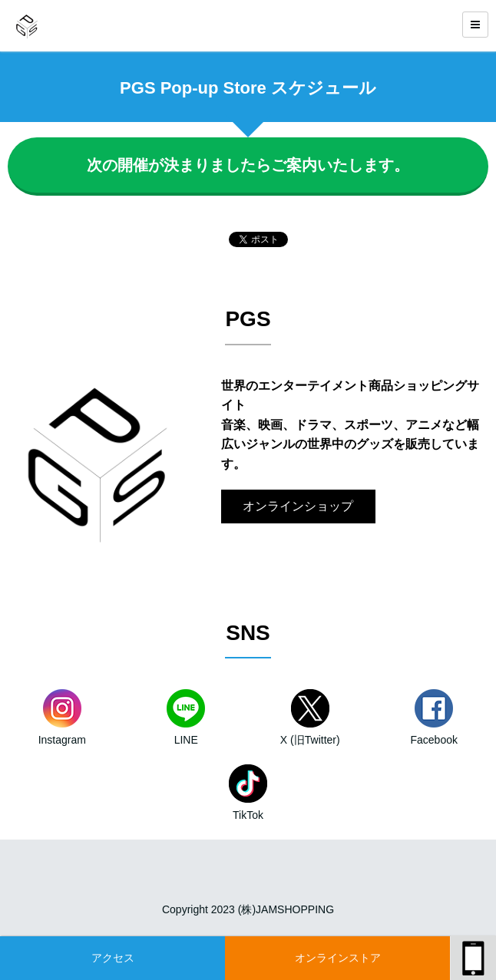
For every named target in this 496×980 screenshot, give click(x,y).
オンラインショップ (298, 506)
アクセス (113, 958)
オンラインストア (338, 958)
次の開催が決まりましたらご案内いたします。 (248, 165)
